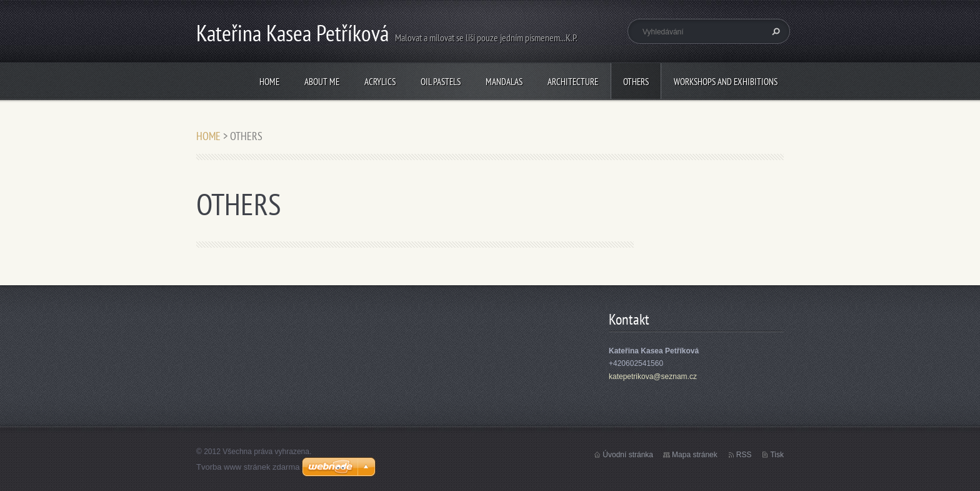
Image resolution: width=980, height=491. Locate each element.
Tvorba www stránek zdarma (248, 467)
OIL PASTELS (441, 82)
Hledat (774, 31)
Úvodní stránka (628, 455)
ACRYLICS (380, 82)
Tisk (777, 455)
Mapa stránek (695, 455)
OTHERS (636, 82)
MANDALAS (504, 82)
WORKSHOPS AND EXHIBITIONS (726, 82)
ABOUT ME (322, 82)
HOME (269, 82)
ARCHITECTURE (573, 82)
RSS (744, 455)
